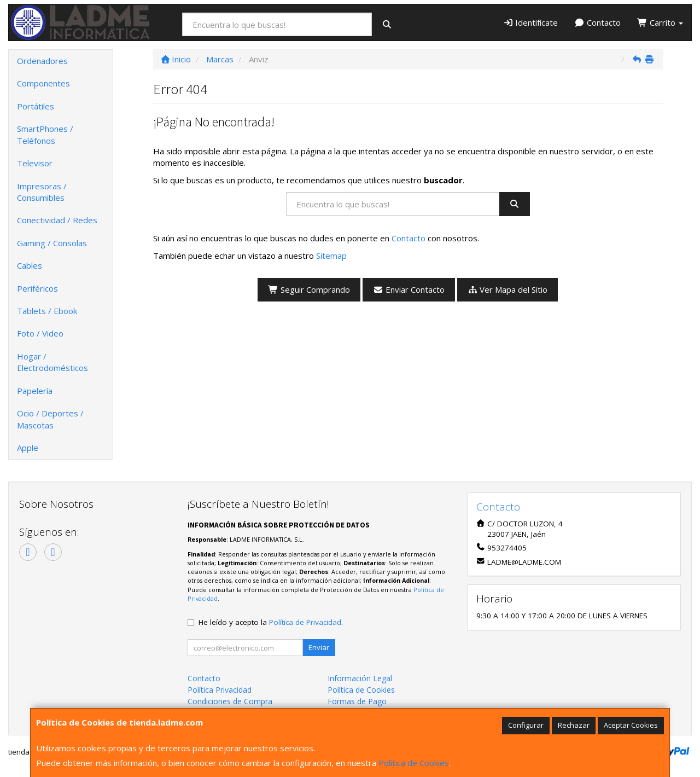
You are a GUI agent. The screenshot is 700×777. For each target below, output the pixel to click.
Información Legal (360, 678)
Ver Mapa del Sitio (508, 289)
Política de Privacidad (305, 622)
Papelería (35, 391)
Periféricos (37, 288)
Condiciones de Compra (230, 701)
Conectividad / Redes (57, 220)
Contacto (597, 22)
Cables (30, 265)
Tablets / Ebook (47, 311)
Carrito (660, 22)
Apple (28, 448)
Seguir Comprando (309, 289)
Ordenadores (42, 61)
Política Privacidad (220, 690)
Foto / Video (40, 333)
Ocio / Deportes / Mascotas (50, 419)
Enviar (319, 647)
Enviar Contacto (409, 289)
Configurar (526, 725)
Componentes (43, 83)
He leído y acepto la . (271, 622)
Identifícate (531, 22)
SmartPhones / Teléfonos (45, 134)
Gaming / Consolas (52, 243)
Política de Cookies (414, 763)
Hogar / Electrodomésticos (52, 362)
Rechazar (574, 725)
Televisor (35, 163)
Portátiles (36, 106)
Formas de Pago (357, 701)
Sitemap (331, 256)
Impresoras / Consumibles (42, 192)
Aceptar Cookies (631, 725)
